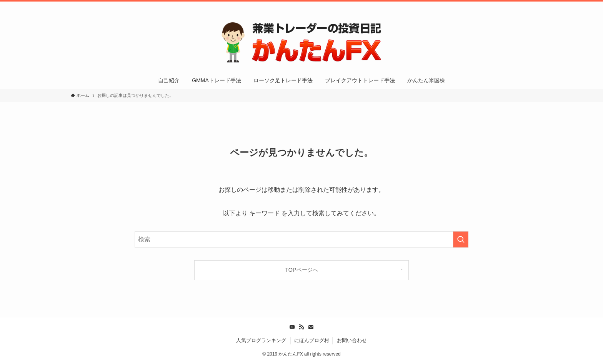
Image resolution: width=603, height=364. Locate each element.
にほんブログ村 (312, 340)
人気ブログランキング (261, 340)
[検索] (527, 6)
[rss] (507, 6)
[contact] (517, 6)
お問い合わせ (352, 340)
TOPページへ (301, 270)
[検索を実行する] (461, 239)
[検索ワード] (301, 239)
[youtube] (497, 6)
